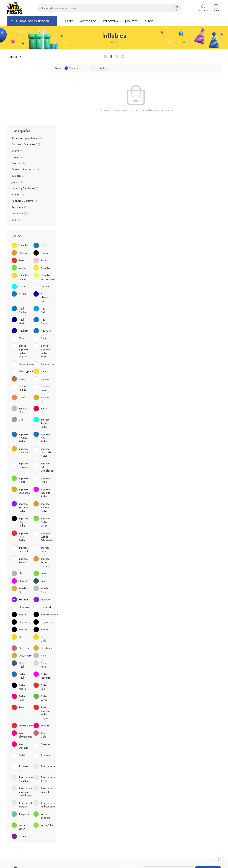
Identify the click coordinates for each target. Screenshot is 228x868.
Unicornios (19, 152)
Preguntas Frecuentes (73, 825)
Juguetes (18, 121)
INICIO (69, 21)
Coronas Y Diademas (26, 83)
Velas (16, 158)
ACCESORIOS (88, 21)
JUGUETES (131, 21)
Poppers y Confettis (24, 140)
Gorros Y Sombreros (25, 108)
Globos (19, 102)
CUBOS (149, 21)
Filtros (13, 57)
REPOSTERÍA (111, 21)
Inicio (114, 42)
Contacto (67, 837)
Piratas (18, 134)
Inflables (18, 115)
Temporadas (14, 856)
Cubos (17, 89)
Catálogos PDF (70, 831)
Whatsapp (121, 827)
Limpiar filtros (115, 68)
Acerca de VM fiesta (73, 813)
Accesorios (14, 827)
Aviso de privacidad (73, 819)
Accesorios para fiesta (27, 77)
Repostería (19, 146)
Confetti (11, 850)
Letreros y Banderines (26, 127)
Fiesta (18, 96)
